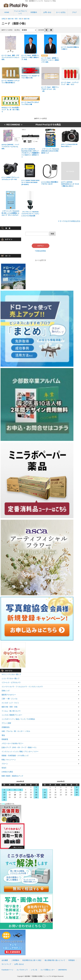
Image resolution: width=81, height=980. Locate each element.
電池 (3, 735)
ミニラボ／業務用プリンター (12, 715)
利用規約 (72, 960)
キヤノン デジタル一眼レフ (11, 674)
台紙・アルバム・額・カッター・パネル (16, 731)
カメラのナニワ (22, 970)
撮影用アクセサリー (9, 695)
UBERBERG (62, 970)
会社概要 (5, 960)
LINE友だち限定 (7, 772)
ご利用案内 (15, 960)
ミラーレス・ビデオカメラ (11, 682)
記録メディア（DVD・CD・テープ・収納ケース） (19, 747)
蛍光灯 (4, 768)
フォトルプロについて (20, 12)
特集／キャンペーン (9, 760)
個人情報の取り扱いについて (55, 960)
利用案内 (34, 12)
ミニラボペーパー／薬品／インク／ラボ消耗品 (18, 719)
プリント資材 (6, 723)
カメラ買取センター (48, 970)
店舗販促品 (6, 727)
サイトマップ (6, 964)
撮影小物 (27, 19)
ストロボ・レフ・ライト (10, 703)
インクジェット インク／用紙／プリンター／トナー (20, 751)
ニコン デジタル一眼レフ (10, 678)
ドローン (5, 764)
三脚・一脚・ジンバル (9, 699)
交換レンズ (6, 691)
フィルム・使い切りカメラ (11, 711)
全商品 (4, 19)
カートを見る (61, 12)
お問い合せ (47, 12)
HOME (7, 12)
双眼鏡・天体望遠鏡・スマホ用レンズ (15, 756)
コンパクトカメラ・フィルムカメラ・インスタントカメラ (22, 687)
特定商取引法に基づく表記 (32, 960)
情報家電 (5, 739)
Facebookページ (7, 970)
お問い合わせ (19, 964)
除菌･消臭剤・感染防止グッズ (12, 776)
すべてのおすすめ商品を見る (70, 221)
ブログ (74, 12)
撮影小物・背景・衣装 (15, 19)
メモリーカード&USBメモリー (12, 743)
